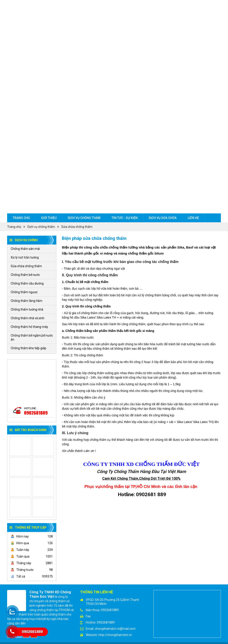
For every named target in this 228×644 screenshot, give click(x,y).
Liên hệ (193, 218)
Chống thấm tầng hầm (26, 301)
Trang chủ (21, 218)
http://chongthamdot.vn (115, 635)
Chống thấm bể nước (25, 275)
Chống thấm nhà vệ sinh (27, 318)
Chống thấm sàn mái (25, 249)
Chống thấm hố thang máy (29, 327)
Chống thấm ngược (24, 292)
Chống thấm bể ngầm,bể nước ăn (32, 337)
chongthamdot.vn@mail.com (115, 629)
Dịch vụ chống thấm (84, 218)
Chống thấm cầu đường (27, 283)
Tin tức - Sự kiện (125, 218)
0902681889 (36, 413)
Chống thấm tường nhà (27, 309)
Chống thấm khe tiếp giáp (28, 348)
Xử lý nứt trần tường (25, 257)
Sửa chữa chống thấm (77, 227)
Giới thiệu (49, 218)
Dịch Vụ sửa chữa (163, 218)
